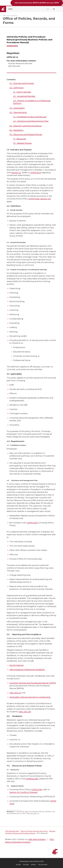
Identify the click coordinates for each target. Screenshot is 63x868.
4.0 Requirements (18, 112)
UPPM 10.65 (32, 523)
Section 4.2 (16, 173)
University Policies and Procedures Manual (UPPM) (33, 683)
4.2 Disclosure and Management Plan (31, 121)
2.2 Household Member (24, 96)
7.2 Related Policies (22, 143)
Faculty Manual (16, 665)
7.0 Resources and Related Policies (26, 134)
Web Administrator (37, 839)
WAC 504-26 (25, 712)
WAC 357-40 (15, 693)
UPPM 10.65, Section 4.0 (40, 199)
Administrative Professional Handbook (27, 670)
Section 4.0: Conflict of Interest (23, 792)
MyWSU (33, 865)
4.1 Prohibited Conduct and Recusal (30, 117)
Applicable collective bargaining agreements (30, 697)
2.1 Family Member (22, 92)
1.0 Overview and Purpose (22, 83)
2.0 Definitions (16, 88)
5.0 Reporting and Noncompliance (26, 126)
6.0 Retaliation (16, 130)
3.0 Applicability (17, 108)
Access (18, 865)
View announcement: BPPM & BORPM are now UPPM (37, 3)
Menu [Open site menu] (60, 3)
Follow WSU (43, 865)
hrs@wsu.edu (32, 779)
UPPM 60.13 (36, 173)
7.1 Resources (20, 139)
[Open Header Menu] (48, 9)
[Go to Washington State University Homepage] (8, 9)
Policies (26, 865)
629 (26, 812)
